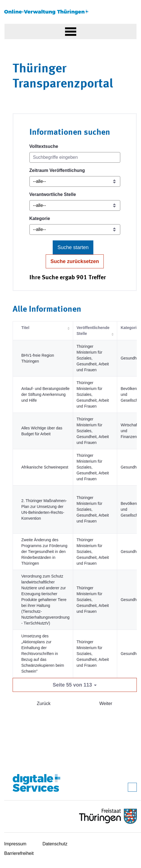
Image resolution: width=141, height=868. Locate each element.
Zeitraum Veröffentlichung (57, 170)
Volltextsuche (44, 146)
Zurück (44, 703)
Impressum (15, 844)
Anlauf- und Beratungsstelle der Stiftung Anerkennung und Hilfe (45, 394)
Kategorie (40, 218)
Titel (25, 328)
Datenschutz (55, 844)
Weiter (106, 703)
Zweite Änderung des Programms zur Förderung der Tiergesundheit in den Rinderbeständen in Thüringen (44, 552)
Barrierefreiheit (19, 853)
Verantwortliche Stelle (53, 194)
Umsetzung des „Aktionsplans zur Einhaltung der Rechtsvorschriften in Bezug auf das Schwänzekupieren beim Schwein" (43, 654)
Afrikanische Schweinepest (45, 467)
